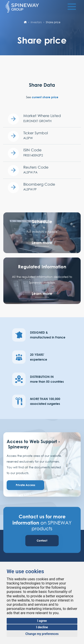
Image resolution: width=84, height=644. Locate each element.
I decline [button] (42, 627)
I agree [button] (42, 621)
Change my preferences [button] (42, 634)
